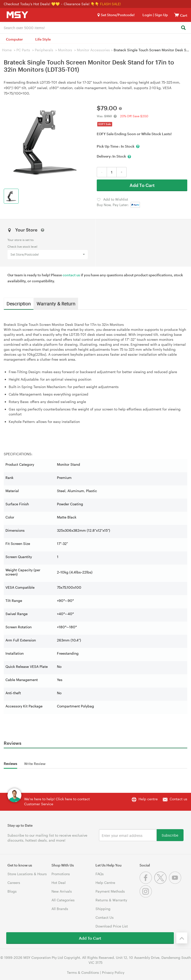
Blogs (12, 891)
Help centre (148, 799)
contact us (71, 275)
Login (147, 15)
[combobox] (95, 27)
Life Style (43, 39)
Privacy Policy (113, 972)
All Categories (63, 900)
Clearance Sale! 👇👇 (81, 4)
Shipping (103, 909)
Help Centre (105, 883)
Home (7, 50)
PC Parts (23, 50)
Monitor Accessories (93, 50)
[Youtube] (176, 883)
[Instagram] (146, 896)
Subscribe (170, 835)
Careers (14, 883)
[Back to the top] (182, 938)
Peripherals (44, 50)
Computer (14, 39)
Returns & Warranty (111, 900)
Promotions (61, 874)
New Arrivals (62, 891)
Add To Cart (142, 185)
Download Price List (112, 926)
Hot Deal (59, 883)
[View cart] (177, 15)
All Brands (60, 909)
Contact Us (105, 917)
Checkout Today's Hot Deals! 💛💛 (32, 4)
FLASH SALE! (110, 4)
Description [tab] (19, 303)
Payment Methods (110, 891)
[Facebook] (147, 883)
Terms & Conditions (83, 972)
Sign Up (161, 15)
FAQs (100, 874)
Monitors (65, 50)
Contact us (178, 799)
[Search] (183, 28)
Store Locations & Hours (27, 874)
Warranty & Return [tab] (56, 303)
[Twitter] (162, 883)
